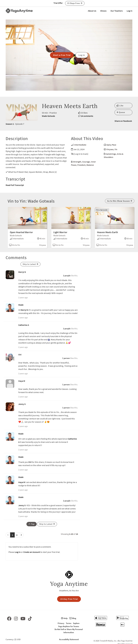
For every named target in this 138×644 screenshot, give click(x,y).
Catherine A (24, 325)
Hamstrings (111, 154)
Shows (103, 11)
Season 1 (10, 124)
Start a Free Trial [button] (62, 55)
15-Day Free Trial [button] (69, 599)
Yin (116, 149)
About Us (92, 11)
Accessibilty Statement (69, 639)
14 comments (87, 116)
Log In (130, 11)
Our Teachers (117, 11)
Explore (76, 623)
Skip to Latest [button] (30, 264)
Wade (21, 305)
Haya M (22, 381)
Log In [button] (82, 55)
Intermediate (80, 145)
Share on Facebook (123, 121)
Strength (77, 162)
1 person (66, 358)
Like (120, 106)
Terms (69, 623)
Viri (20, 355)
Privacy (61, 623)
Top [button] (32, 524)
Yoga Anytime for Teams (69, 626)
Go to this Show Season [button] (120, 201)
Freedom (81, 165)
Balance (90, 165)
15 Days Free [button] (75, 3)
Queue (121, 112)
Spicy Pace (111, 145)
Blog (73, 618)
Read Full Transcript (15, 185)
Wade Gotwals (48, 116)
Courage (86, 162)
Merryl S (22, 272)
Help (64, 618)
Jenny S (22, 404)
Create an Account (32, 552)
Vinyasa (110, 149)
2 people (67, 276)
